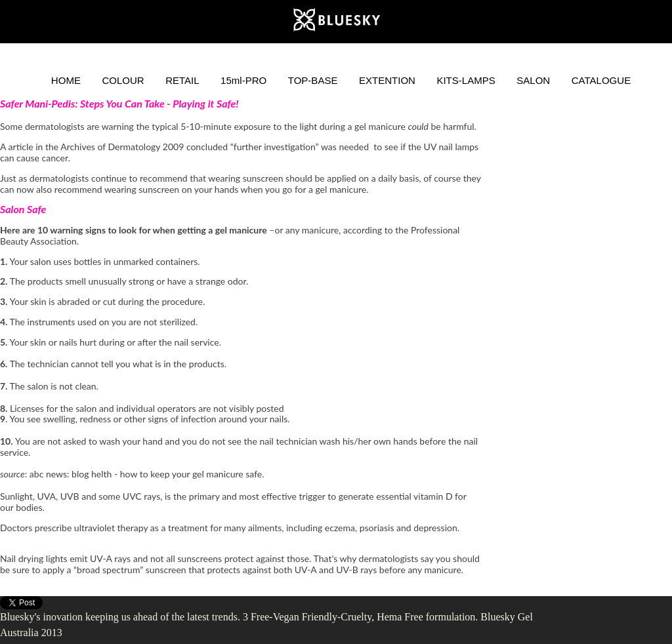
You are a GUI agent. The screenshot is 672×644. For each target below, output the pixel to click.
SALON (533, 80)
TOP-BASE (313, 80)
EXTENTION (387, 80)
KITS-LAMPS (466, 80)
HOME (66, 80)
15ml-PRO (243, 80)
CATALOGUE (601, 80)
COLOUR (123, 80)
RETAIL (182, 80)
